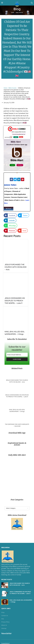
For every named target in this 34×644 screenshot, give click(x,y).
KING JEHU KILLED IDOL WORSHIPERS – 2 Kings (17, 411)
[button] (9, 209)
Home (13, 13)
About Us (4, 625)
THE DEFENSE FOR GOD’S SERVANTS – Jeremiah (17, 425)
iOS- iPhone (20, 164)
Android (16, 137)
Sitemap (4, 628)
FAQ (3, 619)
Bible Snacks (19, 13)
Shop (3, 612)
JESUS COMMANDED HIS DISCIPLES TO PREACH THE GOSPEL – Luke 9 (15, 301)
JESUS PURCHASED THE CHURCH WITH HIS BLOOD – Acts (16, 267)
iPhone (21, 137)
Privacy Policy (5, 622)
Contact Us (5, 616)
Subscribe (17, 359)
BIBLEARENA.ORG (7, 564)
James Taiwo (10, 185)
